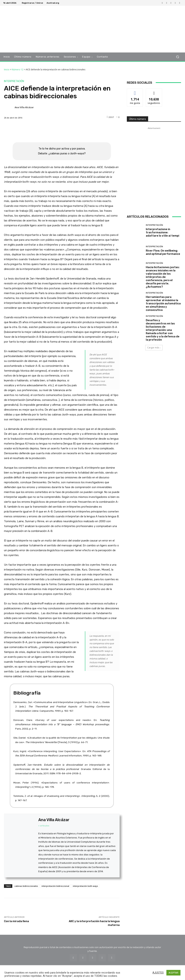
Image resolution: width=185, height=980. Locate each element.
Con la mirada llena (16, 921)
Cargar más (154, 348)
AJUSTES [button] (158, 973)
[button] (178, 57)
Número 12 (18, 70)
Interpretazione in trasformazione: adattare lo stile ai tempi (163, 232)
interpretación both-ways (85, 886)
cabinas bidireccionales (26, 886)
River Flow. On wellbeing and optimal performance (163, 252)
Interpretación (14, 81)
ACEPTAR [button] (173, 973)
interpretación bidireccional (55, 886)
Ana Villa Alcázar (24, 107)
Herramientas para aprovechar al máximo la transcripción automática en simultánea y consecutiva (163, 303)
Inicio (7, 70)
